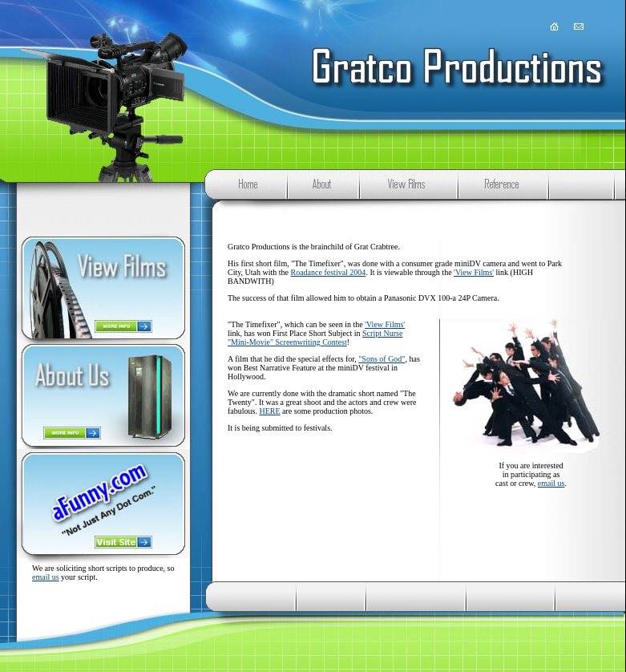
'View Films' (474, 272)
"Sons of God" (382, 359)
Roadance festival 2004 (329, 272)
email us (46, 577)
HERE (269, 411)
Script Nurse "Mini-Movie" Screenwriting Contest (315, 338)
